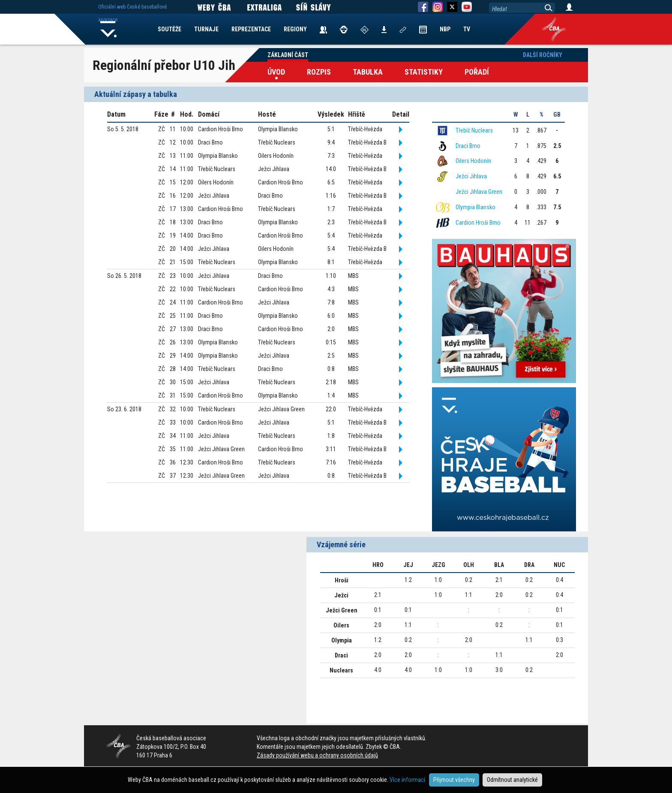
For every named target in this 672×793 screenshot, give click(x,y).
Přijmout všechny (454, 780)
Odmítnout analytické (512, 780)
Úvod (276, 72)
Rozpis (319, 72)
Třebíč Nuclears (474, 130)
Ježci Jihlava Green (479, 192)
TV (467, 29)
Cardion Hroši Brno (478, 223)
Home (108, 29)
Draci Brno (468, 146)
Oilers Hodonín (473, 161)
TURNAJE (206, 29)
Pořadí (477, 72)
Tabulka (368, 72)
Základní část (288, 55)
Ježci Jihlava (471, 176)
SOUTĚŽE (169, 29)
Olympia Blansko (475, 207)
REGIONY (295, 29)
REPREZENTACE (251, 29)
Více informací (407, 780)
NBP (445, 29)
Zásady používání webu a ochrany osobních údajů (317, 755)
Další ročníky (543, 55)
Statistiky (424, 72)
